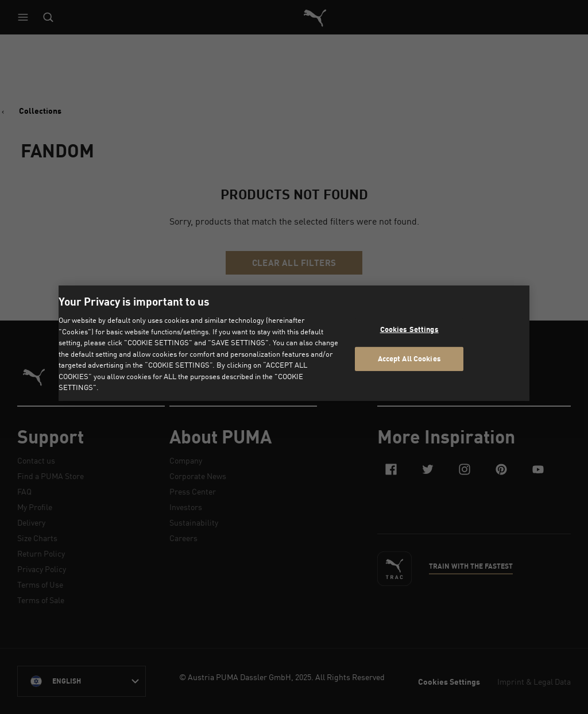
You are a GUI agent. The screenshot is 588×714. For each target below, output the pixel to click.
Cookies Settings (409, 329)
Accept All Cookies (409, 358)
